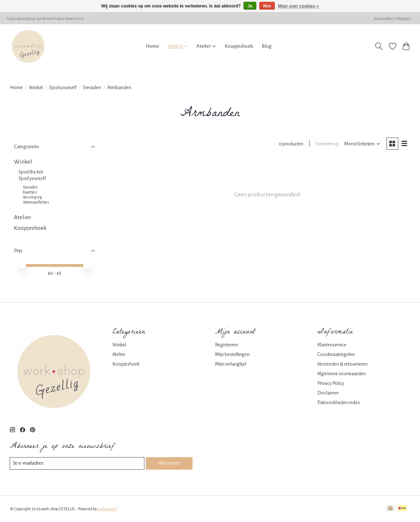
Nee (267, 6)
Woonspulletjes (36, 202)
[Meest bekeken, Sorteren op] (361, 144)
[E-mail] (77, 464)
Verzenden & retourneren (342, 364)
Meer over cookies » (299, 6)
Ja (250, 6)
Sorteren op (327, 144)
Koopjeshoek (239, 46)
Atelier (22, 217)
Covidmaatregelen (336, 354)
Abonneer (169, 463)
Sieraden (92, 87)
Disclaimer (328, 393)
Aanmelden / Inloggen (392, 19)
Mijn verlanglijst (231, 364)
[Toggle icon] (378, 46)
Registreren (227, 345)
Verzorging (32, 197)
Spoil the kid (31, 172)
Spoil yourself (63, 87)
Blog (267, 46)
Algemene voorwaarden (342, 374)
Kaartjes (30, 192)
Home (152, 46)
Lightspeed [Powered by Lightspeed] (107, 509)
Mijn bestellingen (232, 354)
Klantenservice (332, 345)
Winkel (36, 87)
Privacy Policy (331, 383)
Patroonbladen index (339, 402)
